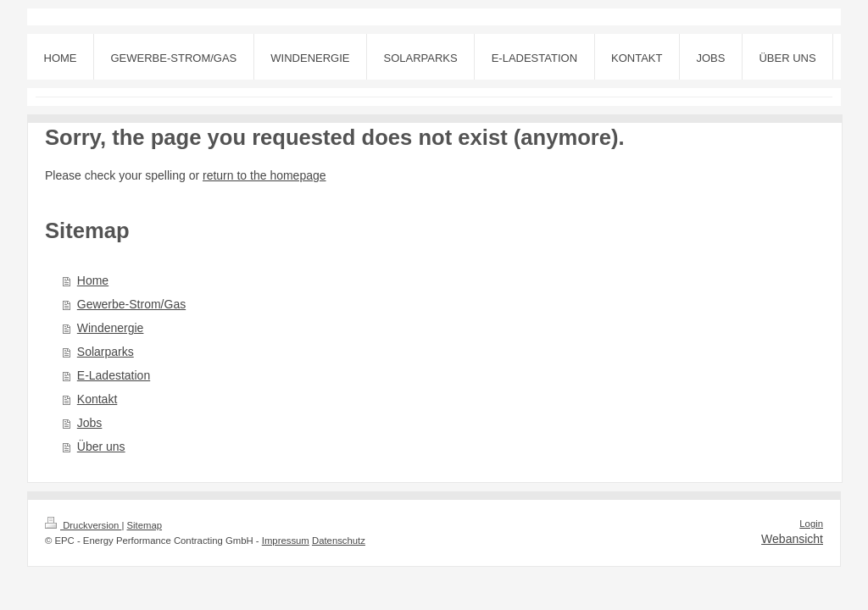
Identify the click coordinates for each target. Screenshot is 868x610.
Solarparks (106, 352)
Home (93, 280)
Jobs (90, 423)
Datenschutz (339, 541)
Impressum (286, 541)
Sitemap (145, 525)
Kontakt (97, 399)
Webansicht (792, 539)
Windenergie (111, 328)
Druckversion (83, 525)
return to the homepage (264, 175)
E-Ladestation (114, 375)
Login (811, 524)
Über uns (101, 446)
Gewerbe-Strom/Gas (131, 304)
